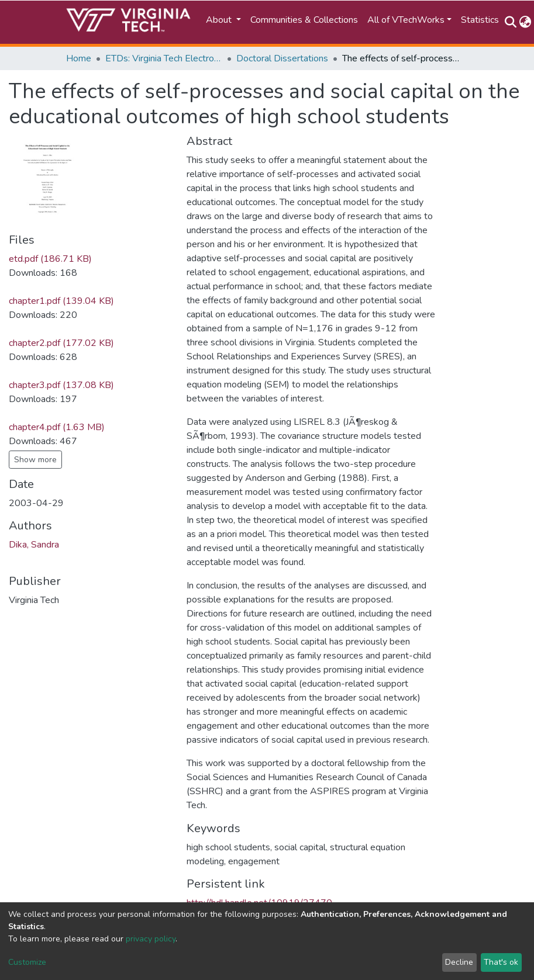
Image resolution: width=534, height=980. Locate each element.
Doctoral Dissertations (282, 58)
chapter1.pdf (61, 301)
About (220, 20)
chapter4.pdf (57, 427)
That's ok (501, 962)
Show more (35, 460)
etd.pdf (50, 259)
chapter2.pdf (61, 343)
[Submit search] (511, 22)
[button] (526, 22)
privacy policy (151, 939)
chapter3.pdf (61, 385)
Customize (27, 962)
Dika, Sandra (34, 545)
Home (79, 58)
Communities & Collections (304, 20)
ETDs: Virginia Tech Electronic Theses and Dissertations (164, 58)
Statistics (480, 20)
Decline (459, 962)
